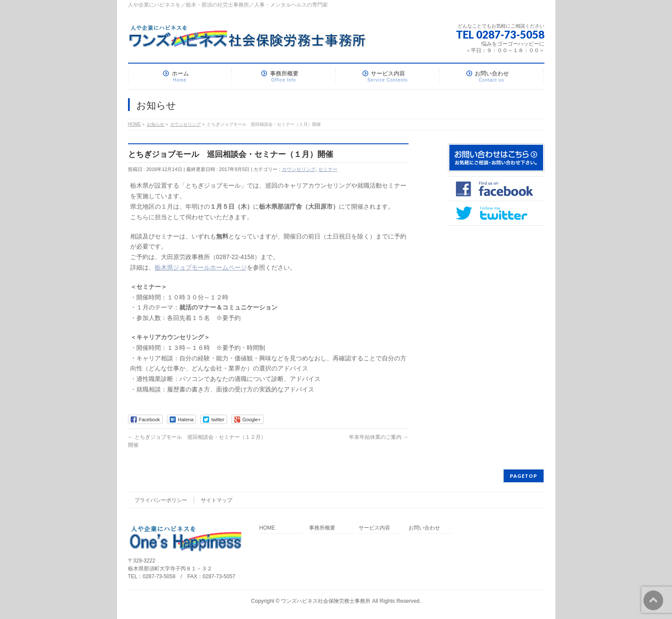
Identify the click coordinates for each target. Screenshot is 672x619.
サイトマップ (217, 500)
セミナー (328, 169)
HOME (267, 528)
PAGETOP (524, 476)
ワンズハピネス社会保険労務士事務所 (326, 601)
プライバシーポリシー (161, 500)
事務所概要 (322, 528)
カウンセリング (299, 169)
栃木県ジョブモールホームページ (201, 267)
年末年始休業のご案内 (379, 437)
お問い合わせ (424, 528)
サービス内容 (374, 528)
